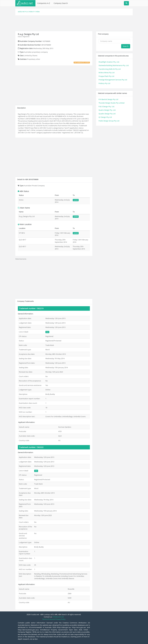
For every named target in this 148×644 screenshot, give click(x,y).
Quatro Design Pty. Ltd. (107, 110)
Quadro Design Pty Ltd (107, 114)
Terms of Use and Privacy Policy (54, 619)
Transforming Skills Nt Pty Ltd (110, 69)
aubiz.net (21, 12)
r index (37, 12)
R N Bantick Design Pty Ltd (108, 99)
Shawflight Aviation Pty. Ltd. (109, 62)
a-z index (30, 12)
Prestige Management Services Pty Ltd (113, 80)
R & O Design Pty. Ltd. (107, 106)
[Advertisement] (74, 23)
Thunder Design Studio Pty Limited (111, 103)
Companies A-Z (44, 3)
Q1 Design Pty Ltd (105, 117)
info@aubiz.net (58, 617)
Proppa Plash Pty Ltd (106, 76)
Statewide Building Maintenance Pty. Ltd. (114, 65)
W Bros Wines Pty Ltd (107, 73)
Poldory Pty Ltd (104, 83)
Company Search (61, 3)
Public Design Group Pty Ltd (109, 121)
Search (126, 46)
